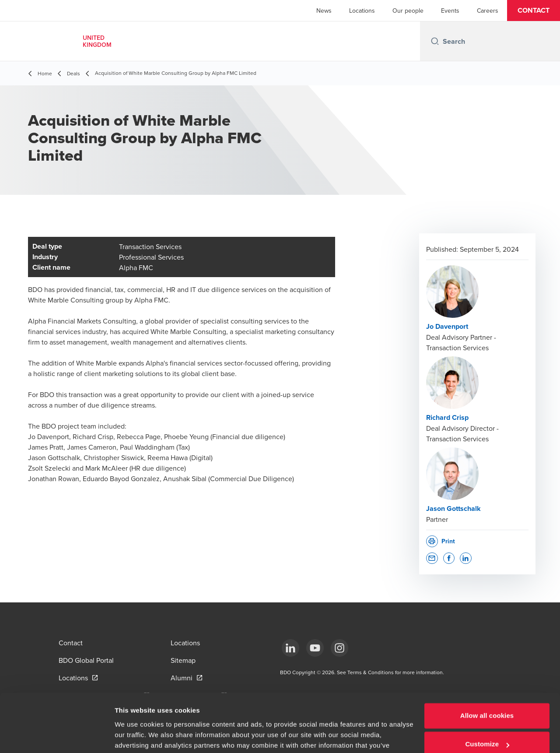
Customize (487, 700)
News (324, 11)
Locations (362, 11)
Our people (408, 11)
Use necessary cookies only (487, 729)
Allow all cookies (487, 671)
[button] (534, 11)
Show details (135, 736)
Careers (488, 11)
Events (450, 11)
